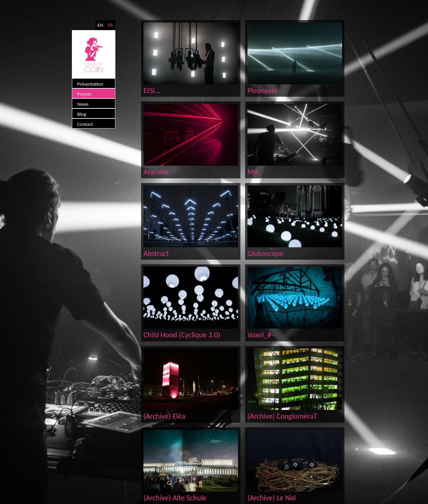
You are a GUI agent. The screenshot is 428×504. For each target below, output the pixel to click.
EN (100, 25)
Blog (82, 114)
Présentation (90, 84)
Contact (85, 124)
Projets (84, 94)
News (83, 104)
